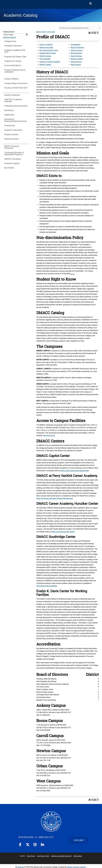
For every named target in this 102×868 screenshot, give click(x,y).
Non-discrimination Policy (49, 50)
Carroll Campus (76, 56)
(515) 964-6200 (26, 837)
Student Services (11, 134)
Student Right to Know (48, 53)
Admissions (9, 110)
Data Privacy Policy (43, 856)
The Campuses (45, 59)
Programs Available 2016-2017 (15, 51)
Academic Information (13, 130)
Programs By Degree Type (15, 57)
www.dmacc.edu (49, 435)
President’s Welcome (13, 46)
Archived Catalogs (12, 163)
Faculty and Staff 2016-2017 (16, 88)
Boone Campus (76, 53)
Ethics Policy (31, 856)
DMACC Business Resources (12, 147)
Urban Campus (76, 62)
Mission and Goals (46, 47)
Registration (9, 115)
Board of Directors (77, 47)
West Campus (76, 65)
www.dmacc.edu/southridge (47, 586)
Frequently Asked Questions (16, 106)
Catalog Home (10, 41)
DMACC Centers (45, 65)
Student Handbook (12, 95)
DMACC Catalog (45, 56)
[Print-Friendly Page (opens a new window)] (95, 33)
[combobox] (80, 28)
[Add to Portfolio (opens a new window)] (89, 33)
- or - (36, 837)
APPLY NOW (79, 840)
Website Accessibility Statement (61, 856)
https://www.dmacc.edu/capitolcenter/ (75, 471)
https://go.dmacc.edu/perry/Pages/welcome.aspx (55, 498)
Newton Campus (77, 59)
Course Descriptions (13, 65)
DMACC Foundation (13, 159)
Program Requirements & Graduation (15, 71)
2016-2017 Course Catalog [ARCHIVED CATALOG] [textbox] (74, 28)
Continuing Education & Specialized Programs (14, 154)
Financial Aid (10, 126)
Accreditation (76, 45)
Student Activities (11, 139)
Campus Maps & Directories (16, 83)
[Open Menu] (90, 4)
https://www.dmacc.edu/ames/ (63, 532)
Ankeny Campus (77, 50)
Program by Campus (13, 61)
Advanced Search (9, 37)
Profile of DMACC (12, 79)
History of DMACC (46, 45)
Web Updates (78, 856)
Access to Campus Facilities (50, 62)
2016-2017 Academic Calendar (13, 100)
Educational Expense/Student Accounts (15, 120)
